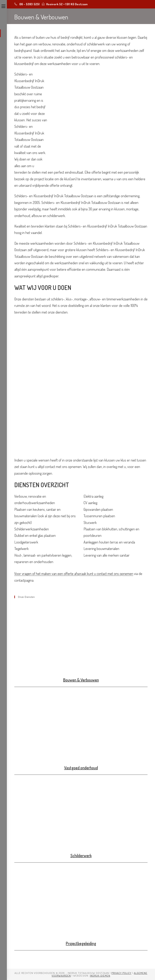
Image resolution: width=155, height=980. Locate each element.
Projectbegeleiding (81, 943)
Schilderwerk (81, 855)
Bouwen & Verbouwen (81, 680)
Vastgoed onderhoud (81, 768)
